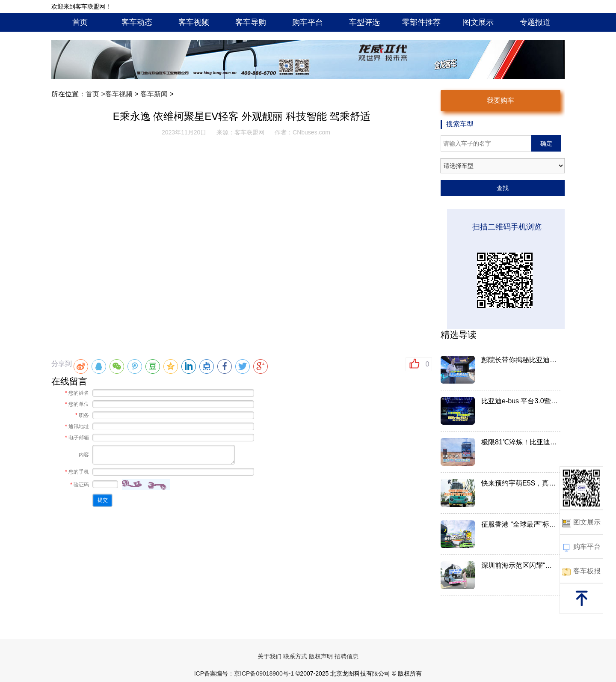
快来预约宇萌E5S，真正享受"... (520, 483)
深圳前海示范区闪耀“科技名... (520, 565)
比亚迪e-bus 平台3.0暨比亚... (520, 401)
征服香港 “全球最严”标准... (520, 524)
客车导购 (251, 22)
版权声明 (321, 656)
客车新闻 (154, 94)
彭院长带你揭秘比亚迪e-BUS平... (520, 360)
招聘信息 (346, 656)
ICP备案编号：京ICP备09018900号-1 (244, 673)
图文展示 (478, 22)
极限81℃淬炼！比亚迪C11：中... (520, 442)
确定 (546, 143)
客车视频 (194, 22)
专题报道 (535, 22)
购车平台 (308, 22)
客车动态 (137, 22)
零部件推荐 (421, 22)
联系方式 (295, 656)
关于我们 (269, 656)
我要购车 (500, 100)
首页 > (95, 94)
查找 (503, 188)
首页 (80, 22)
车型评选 (364, 22)
